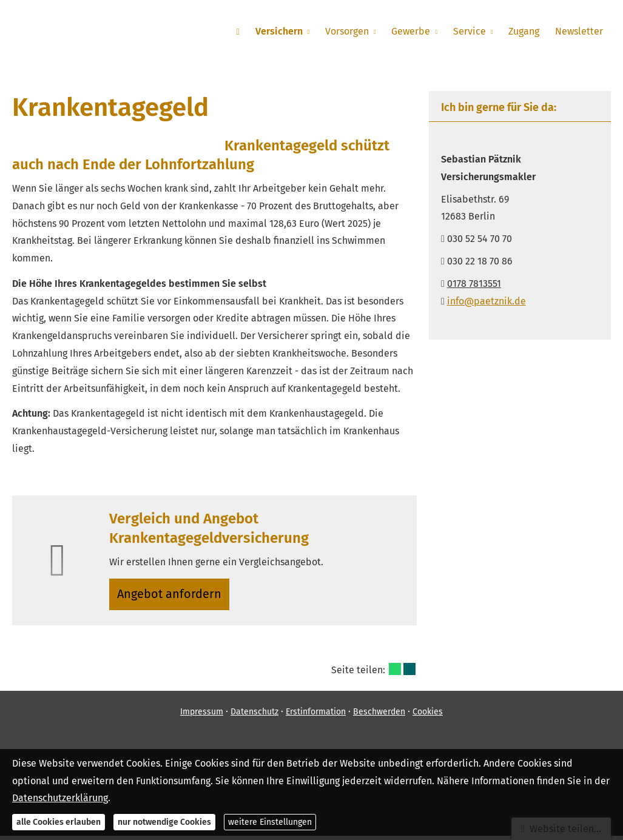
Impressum (202, 717)
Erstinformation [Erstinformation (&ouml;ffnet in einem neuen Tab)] (316, 717)
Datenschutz (254, 717)
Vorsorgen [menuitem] (352, 31)
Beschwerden (379, 717)
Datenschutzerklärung (60, 798)
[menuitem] (245, 31)
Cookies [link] (428, 717)
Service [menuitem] (472, 31)
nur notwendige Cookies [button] (164, 822)
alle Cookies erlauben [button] (59, 822)
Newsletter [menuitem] (580, 31)
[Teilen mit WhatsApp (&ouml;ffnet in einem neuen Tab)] (395, 673)
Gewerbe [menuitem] (415, 31)
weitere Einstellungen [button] (270, 822)
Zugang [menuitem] (526, 31)
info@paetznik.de (487, 301)
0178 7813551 (474, 284)
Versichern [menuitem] (285, 31)
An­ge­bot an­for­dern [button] (173, 596)
